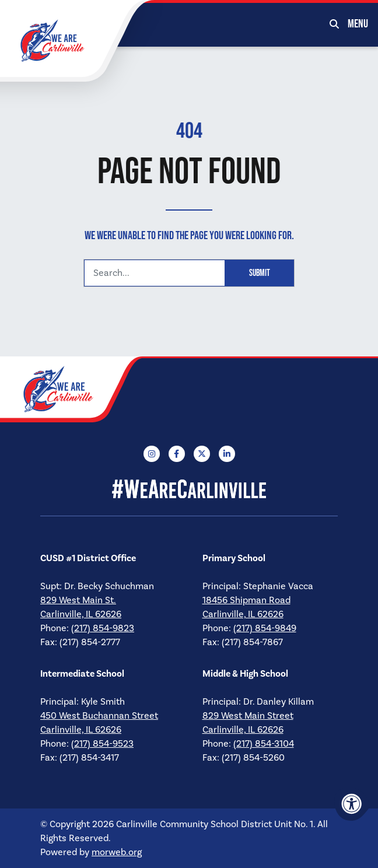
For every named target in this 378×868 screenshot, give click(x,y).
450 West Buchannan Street (99, 716)
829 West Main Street (248, 716)
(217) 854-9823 (103, 628)
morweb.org (117, 852)
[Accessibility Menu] (352, 804)
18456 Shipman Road (246, 600)
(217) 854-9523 (102, 744)
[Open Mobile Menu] (358, 23)
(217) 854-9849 (265, 628)
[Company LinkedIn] (227, 454)
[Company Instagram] (152, 454)
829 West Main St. (78, 600)
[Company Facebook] (177, 454)
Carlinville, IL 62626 (81, 614)
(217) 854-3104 (264, 744)
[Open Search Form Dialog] (334, 23)
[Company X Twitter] (202, 454)
